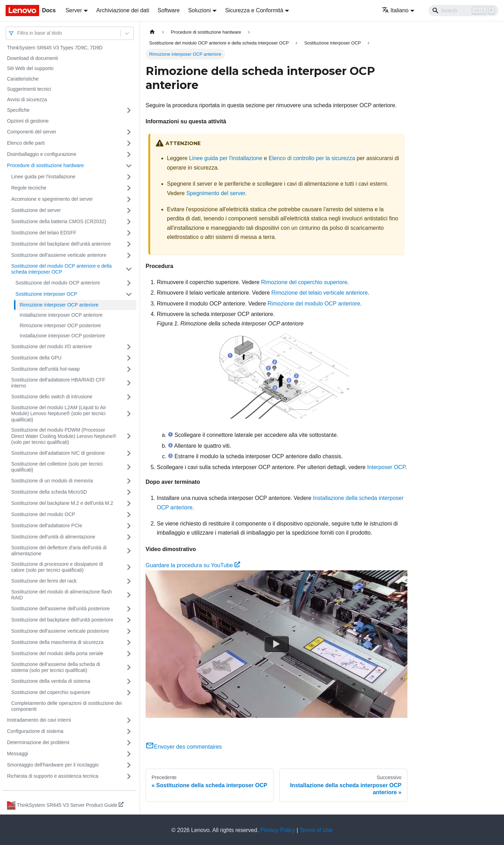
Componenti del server (32, 132)
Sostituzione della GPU (36, 358)
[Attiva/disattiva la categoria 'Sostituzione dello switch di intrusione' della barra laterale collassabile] (129, 397)
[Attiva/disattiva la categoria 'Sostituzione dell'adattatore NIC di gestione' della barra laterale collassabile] (129, 453)
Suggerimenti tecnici (29, 89)
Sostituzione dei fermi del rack (44, 581)
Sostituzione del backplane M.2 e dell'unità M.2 (62, 503)
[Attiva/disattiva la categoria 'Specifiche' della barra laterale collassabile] (129, 110)
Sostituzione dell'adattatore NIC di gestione (58, 453)
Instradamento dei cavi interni (39, 720)
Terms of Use (316, 830)
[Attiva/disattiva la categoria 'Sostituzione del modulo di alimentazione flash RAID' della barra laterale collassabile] (129, 595)
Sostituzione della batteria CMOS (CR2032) (59, 221)
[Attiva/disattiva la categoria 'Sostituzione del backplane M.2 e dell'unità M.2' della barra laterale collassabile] (129, 503)
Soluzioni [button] (199, 10)
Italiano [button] (395, 10)
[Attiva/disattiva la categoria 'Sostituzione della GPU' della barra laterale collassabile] (129, 358)
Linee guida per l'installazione (43, 177)
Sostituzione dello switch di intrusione (52, 397)
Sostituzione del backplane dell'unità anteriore (61, 244)
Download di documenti (33, 58)
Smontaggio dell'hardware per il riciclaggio (53, 765)
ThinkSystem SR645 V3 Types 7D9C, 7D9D (55, 48)
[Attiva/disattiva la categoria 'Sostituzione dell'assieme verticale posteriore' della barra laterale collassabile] (129, 631)
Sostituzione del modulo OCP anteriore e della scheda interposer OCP (61, 269)
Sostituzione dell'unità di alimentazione (53, 537)
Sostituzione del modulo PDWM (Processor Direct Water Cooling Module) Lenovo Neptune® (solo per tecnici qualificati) (64, 436)
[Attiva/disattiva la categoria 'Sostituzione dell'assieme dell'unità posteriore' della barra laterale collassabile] (129, 609)
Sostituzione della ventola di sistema (51, 681)
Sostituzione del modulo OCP (43, 514)
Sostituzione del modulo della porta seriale (57, 653)
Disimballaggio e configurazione (42, 154)
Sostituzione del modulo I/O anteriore (51, 346)
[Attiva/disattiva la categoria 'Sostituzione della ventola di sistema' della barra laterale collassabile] (129, 681)
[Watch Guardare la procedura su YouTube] (276, 644)
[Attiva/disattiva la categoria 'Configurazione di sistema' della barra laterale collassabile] (129, 731)
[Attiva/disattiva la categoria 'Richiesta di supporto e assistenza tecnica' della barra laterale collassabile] (129, 776)
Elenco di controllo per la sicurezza (312, 158)
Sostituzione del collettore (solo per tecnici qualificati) (57, 467)
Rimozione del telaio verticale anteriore (320, 293)
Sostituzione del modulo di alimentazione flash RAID (61, 595)
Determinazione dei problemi (38, 742)
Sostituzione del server (36, 210)
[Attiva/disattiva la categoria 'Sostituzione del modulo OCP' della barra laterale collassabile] (129, 515)
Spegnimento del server (216, 193)
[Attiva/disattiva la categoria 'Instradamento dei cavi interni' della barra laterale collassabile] (129, 720)
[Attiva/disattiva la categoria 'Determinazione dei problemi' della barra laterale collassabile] (129, 743)
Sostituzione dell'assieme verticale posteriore (60, 631)
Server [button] (74, 10)
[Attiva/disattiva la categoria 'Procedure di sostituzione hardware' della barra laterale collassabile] (129, 166)
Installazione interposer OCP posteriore (62, 336)
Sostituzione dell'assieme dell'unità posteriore (61, 609)
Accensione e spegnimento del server (52, 199)
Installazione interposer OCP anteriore (61, 315)
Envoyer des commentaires (184, 747)
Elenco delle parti (26, 143)
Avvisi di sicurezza (27, 99)
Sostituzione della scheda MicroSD (49, 492)
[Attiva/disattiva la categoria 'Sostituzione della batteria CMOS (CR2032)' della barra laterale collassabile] (129, 222)
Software (169, 10)
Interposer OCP (386, 467)
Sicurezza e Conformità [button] (254, 10)
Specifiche (18, 110)
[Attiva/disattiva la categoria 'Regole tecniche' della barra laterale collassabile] (129, 188)
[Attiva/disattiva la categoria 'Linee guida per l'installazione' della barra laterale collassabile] (129, 177)
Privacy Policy (278, 830)
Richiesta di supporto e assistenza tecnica (53, 776)
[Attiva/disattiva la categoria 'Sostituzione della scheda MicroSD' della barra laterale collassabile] (129, 492)
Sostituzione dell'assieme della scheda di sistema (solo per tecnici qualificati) (56, 667)
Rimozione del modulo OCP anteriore (314, 304)
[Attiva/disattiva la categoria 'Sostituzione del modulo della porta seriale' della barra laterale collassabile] (129, 654)
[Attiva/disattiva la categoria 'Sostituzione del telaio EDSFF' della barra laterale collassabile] (129, 233)
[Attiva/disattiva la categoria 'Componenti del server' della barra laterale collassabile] (129, 132)
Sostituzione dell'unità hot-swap (45, 369)
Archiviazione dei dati (123, 10)
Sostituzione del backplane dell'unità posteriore (62, 620)
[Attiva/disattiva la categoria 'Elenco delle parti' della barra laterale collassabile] (129, 143)
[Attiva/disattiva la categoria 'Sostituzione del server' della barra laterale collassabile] (129, 211)
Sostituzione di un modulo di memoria (52, 481)
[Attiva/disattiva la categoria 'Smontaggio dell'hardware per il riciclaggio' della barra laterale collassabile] (129, 765)
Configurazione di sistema (35, 731)
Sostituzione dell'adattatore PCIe (47, 525)
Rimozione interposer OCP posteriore (60, 325)
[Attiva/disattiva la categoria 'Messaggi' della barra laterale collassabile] (129, 754)
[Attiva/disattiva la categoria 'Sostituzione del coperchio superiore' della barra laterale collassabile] (129, 693)
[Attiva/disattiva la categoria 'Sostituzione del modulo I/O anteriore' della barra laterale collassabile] (129, 347)
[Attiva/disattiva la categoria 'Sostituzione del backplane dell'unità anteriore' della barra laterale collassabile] (129, 244)
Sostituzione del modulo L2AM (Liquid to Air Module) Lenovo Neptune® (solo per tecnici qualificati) (59, 414)
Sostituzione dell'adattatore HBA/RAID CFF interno (58, 383)
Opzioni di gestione (28, 121)
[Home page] (152, 32)
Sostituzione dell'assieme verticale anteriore (59, 255)
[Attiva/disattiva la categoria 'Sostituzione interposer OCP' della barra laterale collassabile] (129, 294)
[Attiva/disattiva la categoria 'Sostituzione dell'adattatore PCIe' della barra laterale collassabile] (129, 526)
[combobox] (18, 33)
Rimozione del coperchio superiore (304, 282)
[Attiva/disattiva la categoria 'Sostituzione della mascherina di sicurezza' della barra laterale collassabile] (129, 643)
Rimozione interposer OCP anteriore (59, 305)
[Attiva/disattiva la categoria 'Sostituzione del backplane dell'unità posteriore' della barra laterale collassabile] (129, 620)
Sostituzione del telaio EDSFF (44, 233)
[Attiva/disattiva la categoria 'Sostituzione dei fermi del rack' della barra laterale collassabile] (129, 581)
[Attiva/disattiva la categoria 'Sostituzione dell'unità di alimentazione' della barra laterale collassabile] (129, 537)
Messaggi (17, 754)
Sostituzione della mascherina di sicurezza (57, 642)
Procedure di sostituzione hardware (45, 165)
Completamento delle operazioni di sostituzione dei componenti (66, 706)
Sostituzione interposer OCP (46, 294)
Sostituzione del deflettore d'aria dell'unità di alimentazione (59, 551)
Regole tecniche (29, 188)
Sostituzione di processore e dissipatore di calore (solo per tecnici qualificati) (57, 567)
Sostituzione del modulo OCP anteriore (58, 283)
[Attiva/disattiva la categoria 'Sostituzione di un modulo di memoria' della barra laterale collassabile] (129, 481)
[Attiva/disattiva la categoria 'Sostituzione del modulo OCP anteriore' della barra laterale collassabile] (129, 283)
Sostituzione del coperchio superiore (51, 692)
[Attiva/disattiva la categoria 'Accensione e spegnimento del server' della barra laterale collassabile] (129, 199)
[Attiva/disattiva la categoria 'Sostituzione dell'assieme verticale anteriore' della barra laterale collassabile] (129, 255)
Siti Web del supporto (30, 68)
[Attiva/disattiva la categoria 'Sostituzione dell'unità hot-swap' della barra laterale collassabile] (129, 369)
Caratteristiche (23, 79)
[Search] (463, 11)
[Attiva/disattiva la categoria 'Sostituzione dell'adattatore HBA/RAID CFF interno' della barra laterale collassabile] (129, 383)
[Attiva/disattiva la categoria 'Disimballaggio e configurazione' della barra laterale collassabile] (129, 154)
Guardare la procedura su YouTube (193, 565)
